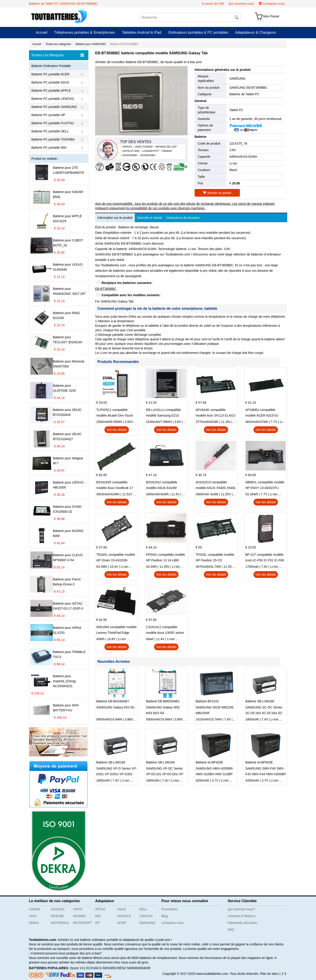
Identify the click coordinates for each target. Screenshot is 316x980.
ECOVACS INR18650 (101, 968)
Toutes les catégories (58, 44)
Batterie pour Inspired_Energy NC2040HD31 (65, 681)
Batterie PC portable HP (48, 115)
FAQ (231, 930)
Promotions (170, 909)
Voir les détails (117, 430)
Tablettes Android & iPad (142, 32)
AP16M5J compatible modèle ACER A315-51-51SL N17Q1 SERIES (262, 413)
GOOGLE (58, 909)
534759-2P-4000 (131, 151)
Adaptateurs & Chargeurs (256, 32)
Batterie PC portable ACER (51, 74)
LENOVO (146, 916)
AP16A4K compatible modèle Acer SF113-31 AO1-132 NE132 (216, 413)
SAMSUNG (238, 79)
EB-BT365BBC (106, 289)
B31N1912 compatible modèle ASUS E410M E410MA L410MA (162, 486)
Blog (165, 916)
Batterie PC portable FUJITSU (53, 123)
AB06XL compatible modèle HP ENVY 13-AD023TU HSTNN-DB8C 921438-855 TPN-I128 (265, 486)
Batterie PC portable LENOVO (53, 99)
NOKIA (34, 923)
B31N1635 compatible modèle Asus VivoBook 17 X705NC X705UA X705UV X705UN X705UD (115, 486)
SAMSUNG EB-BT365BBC (248, 88)
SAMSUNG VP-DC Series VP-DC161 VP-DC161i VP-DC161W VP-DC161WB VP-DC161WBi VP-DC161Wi (166, 772)
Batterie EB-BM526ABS (163, 701)
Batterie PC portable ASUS (50, 82)
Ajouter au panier (217, 193)
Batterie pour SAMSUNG (91, 44)
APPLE (100, 909)
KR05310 (127, 147)
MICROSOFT (83, 923)
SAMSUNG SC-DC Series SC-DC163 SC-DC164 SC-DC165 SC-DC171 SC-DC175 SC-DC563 (264, 711)
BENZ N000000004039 (134, 968)
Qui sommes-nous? (241, 909)
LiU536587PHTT (151, 151)
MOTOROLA (60, 923)
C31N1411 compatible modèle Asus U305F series (165, 630)
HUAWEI (79, 916)
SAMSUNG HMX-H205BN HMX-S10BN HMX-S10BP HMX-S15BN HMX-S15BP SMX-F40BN (214, 772)
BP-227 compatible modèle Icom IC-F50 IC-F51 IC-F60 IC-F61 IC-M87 (265, 558)
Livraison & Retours (241, 916)
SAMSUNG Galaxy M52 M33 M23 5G (163, 710)
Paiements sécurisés (242, 923)
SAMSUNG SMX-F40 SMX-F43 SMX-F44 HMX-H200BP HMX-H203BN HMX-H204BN (266, 772)
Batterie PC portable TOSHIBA (53, 139)
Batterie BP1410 (207, 701)
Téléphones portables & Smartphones (85, 32)
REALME (58, 916)
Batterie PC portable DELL (50, 131)
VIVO (33, 916)
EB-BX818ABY (148, 155)
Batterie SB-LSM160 (260, 701)
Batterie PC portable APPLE (51, 91)
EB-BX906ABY (130, 155)
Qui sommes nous (241, 4)
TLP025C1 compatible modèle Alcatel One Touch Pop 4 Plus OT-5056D (115, 413)
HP (97, 923)
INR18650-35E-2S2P (166, 147)
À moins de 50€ (213, 4)
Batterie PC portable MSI (49, 148)
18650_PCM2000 (144, 147)
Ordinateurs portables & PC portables (198, 32)
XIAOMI (35, 909)
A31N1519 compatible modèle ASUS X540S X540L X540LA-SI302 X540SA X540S (216, 486)
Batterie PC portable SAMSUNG (54, 107)
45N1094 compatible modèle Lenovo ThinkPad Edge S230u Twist (116, 630)
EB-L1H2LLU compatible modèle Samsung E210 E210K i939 (163, 413)
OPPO (78, 909)
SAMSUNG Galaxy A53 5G (115, 707)
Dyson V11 (77, 968)
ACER (122, 923)
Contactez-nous (274, 4)
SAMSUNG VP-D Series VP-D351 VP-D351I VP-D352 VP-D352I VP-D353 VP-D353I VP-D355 (117, 772)
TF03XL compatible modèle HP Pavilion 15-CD (215, 557)
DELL (143, 909)
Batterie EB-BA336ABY (113, 701)
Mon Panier (271, 16)
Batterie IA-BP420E (209, 762)
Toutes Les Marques (58, 55)
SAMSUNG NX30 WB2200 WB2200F (215, 710)
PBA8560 (167, 151)
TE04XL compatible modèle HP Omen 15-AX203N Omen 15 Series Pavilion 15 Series (116, 558)
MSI (98, 916)
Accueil (42, 32)
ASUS (122, 909)
